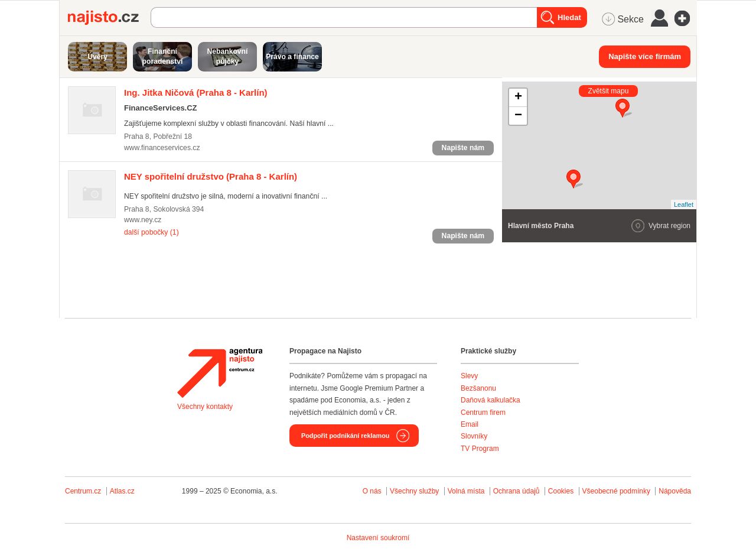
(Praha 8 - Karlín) (196, 92)
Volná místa (466, 491)
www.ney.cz (143, 220)
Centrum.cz (83, 491)
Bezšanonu (478, 388)
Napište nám (463, 148)
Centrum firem (483, 413)
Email (470, 424)
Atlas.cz (122, 491)
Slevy (469, 376)
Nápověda (675, 491)
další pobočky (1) (151, 232)
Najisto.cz (109, 18)
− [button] (518, 116)
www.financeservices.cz (162, 148)
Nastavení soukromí (378, 538)
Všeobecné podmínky (616, 491)
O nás (372, 491)
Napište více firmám (645, 56)
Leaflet (684, 204)
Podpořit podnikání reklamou (345, 436)
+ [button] (518, 98)
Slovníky (474, 436)
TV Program (480, 449)
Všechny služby (416, 491)
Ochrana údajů (517, 491)
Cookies (561, 491)
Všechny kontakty (205, 407)
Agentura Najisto (220, 373)
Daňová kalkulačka (491, 400)
